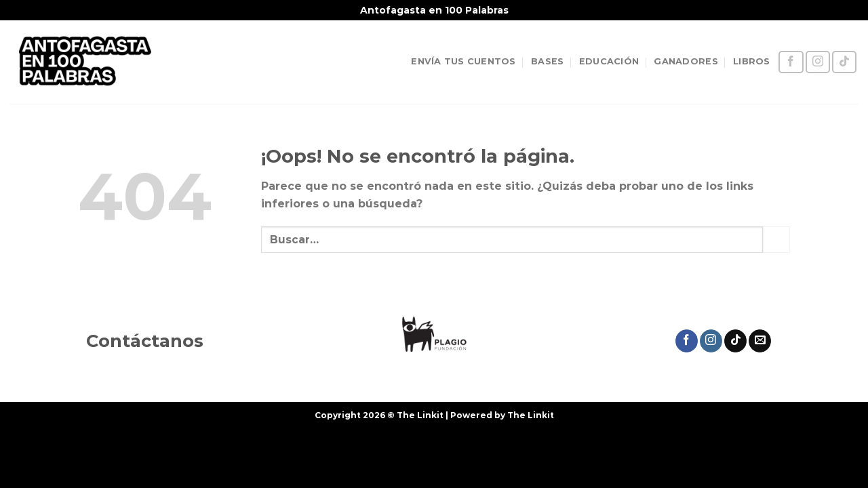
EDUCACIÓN (609, 61)
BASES (547, 61)
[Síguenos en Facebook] (791, 62)
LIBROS (752, 61)
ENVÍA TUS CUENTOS (463, 61)
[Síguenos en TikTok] (844, 62)
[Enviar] (776, 240)
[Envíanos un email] (760, 341)
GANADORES (686, 61)
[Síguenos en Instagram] (818, 62)
